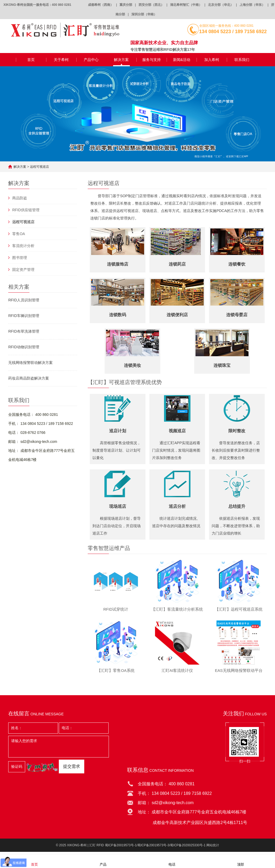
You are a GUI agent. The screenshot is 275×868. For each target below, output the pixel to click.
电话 (172, 861)
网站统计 (213, 848)
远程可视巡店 (39, 167)
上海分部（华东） (252, 5)
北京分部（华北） (221, 5)
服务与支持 (152, 60)
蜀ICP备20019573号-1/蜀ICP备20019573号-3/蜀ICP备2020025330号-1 (155, 848)
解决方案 (121, 60)
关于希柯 (61, 60)
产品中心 (91, 60)
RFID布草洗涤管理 (24, 331)
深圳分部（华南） (144, 14)
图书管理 (20, 258)
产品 (103, 861)
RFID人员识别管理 (24, 300)
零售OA (19, 234)
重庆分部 (126, 5)
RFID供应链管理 (26, 210)
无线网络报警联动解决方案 (30, 363)
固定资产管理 (23, 270)
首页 (31, 60)
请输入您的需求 (59, 750)
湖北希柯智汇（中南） (186, 5)
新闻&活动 (182, 60)
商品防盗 (20, 198)
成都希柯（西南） (101, 5)
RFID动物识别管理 (24, 347)
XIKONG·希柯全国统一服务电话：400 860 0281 (37, 5)
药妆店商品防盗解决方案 (29, 378)
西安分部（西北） (151, 5)
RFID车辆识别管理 (24, 316)
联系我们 (242, 60)
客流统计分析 (23, 246)
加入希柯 (212, 60)
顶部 (241, 861)
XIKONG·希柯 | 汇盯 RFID (85, 848)
